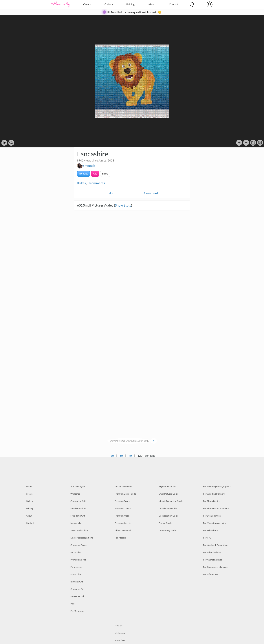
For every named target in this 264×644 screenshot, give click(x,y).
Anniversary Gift (78, 486)
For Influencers (211, 574)
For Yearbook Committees (216, 545)
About (152, 4)
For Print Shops (211, 530)
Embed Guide (165, 523)
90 (130, 456)
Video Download (123, 530)
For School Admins (212, 552)
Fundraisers (76, 567)
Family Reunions (78, 508)
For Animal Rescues (213, 560)
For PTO (207, 538)
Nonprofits (76, 574)
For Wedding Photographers (217, 486)
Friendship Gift (78, 516)
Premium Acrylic (123, 523)
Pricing (130, 4)
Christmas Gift (77, 589)
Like (110, 193)
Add (95, 174)
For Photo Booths (212, 501)
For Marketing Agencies (214, 523)
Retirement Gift (78, 596)
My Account (120, 633)
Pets (72, 604)
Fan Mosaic (120, 538)
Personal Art (76, 552)
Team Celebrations (79, 530)
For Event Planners (212, 516)
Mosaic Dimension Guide (171, 501)
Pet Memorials (77, 611)
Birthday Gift (77, 582)
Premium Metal (122, 516)
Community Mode (167, 530)
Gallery (109, 4)
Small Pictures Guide (169, 494)
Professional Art (78, 560)
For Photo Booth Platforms (216, 508)
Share (105, 174)
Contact (174, 4)
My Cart (118, 626)
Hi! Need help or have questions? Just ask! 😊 (134, 12)
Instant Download (123, 486)
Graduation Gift (78, 501)
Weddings (75, 494)
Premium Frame (122, 501)
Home (29, 486)
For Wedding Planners (214, 494)
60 (121, 456)
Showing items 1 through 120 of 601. (129, 441)
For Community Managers (216, 567)
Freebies (84, 174)
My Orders (120, 640)
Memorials (76, 523)
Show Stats (123, 205)
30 (112, 456)
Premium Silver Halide (125, 494)
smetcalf (89, 166)
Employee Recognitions (82, 538)
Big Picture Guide (167, 486)
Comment (151, 193)
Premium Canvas (123, 508)
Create (87, 4)
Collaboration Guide (169, 516)
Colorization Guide (168, 508)
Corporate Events (79, 545)
